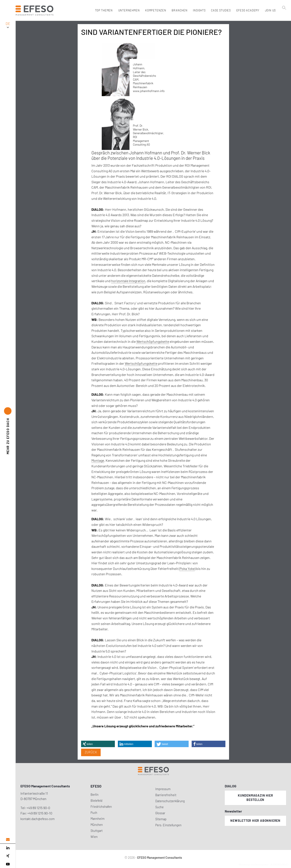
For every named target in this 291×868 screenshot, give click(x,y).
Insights (198, 10)
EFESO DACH (8, 436)
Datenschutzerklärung (170, 801)
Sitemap (161, 819)
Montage (98, 460)
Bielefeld (96, 801)
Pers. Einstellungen (168, 825)
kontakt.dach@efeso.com (38, 819)
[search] (284, 20)
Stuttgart (97, 831)
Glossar (160, 813)
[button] (98, 744)
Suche (159, 807)
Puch (94, 813)
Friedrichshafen (101, 807)
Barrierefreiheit (166, 795)
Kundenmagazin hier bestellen (255, 798)
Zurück (91, 752)
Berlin (95, 795)
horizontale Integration (128, 281)
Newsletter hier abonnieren (255, 821)
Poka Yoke (187, 569)
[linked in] (8, 848)
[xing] (8, 856)
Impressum (163, 789)
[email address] (8, 840)
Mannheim (98, 819)
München (97, 825)
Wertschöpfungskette (153, 341)
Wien (94, 837)
